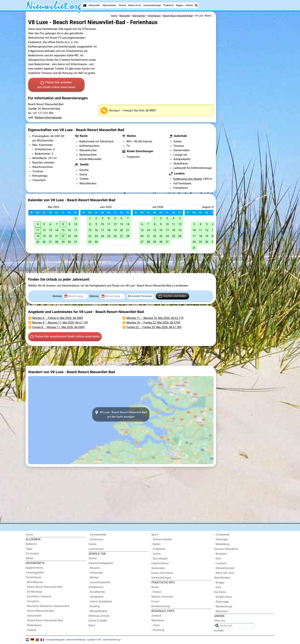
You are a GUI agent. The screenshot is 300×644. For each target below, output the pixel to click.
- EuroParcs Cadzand (38, 597)
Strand (122, 5)
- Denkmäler (96, 573)
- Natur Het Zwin (224, 573)
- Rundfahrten (97, 592)
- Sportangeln (159, 559)
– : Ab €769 (153, 323)
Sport (155, 535)
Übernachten (109, 5)
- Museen (94, 568)
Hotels (93, 544)
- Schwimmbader (162, 539)
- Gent (218, 587)
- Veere (156, 625)
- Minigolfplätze (98, 611)
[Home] (85, 5)
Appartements (34, 568)
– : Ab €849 (58, 327)
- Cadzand (220, 563)
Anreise (57, 296)
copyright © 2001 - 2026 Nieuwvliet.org (103, 640)
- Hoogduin (32, 601)
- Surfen (156, 554)
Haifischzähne (160, 563)
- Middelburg (222, 544)
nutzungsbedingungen (55, 640)
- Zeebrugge (222, 602)
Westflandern (222, 578)
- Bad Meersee (34, 582)
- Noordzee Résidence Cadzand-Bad (47, 606)
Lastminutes (96, 549)
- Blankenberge (223, 607)
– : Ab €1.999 (154, 327)
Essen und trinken (162, 573)
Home (29, 535)
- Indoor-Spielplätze (100, 602)
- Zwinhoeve (96, 539)
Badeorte (31, 544)
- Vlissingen (221, 539)
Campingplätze (35, 573)
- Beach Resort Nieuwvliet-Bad (44, 587)
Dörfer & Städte (98, 621)
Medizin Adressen (162, 597)
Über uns (220, 621)
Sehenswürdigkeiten (101, 563)
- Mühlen (94, 578)
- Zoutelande (222, 535)
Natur (92, 626)
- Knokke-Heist (223, 597)
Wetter (189, 5)
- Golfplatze (158, 549)
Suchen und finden (172, 296)
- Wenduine (221, 611)
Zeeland (156, 616)
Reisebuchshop (161, 606)
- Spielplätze (96, 597)
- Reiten (156, 544)
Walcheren (158, 621)
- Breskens (221, 554)
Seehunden (158, 568)
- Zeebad (31, 630)
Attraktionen (96, 587)
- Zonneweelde (97, 535)
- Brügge (219, 583)
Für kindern (33, 554)
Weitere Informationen (48, 118)
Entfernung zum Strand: (188, 179)
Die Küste (220, 592)
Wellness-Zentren (99, 616)
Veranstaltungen (152, 5)
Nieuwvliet (94, 5)
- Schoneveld (33, 616)
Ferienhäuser (34, 577)
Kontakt (219, 631)
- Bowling (94, 606)
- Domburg (158, 630)
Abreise (94, 296)
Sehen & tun (135, 5)
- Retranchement (224, 568)
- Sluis (218, 559)
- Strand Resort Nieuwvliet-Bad (44, 621)
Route (155, 587)
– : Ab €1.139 (60, 323)
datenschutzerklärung (76, 640)
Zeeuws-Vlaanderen (226, 549)
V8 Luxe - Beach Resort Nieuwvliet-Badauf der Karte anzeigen (121, 414)
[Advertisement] (246, 100)
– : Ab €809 (58, 318)
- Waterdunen (34, 625)
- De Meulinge (34, 592)
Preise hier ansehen (56, 85)
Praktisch (168, 5)
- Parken (156, 592)
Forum (155, 602)
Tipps (29, 549)
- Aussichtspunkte (99, 582)
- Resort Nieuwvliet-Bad (40, 611)
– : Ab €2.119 (155, 318)
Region (180, 5)
